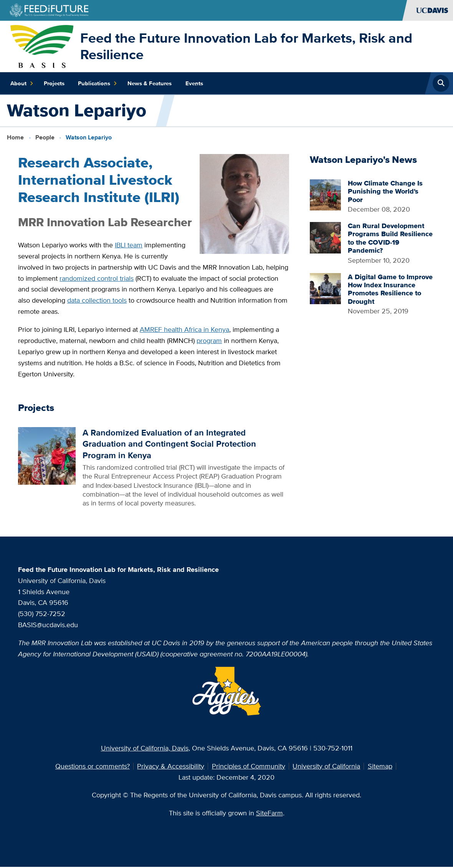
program (209, 340)
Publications (98, 83)
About (22, 83)
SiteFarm (269, 813)
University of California (326, 766)
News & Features (150, 83)
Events (194, 83)
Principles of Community (249, 766)
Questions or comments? (93, 766)
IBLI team (129, 245)
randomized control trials (97, 278)
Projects (54, 83)
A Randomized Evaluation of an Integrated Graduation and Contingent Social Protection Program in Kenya (169, 444)
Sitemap (380, 766)
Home (15, 137)
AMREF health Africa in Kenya (184, 329)
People (45, 137)
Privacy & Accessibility (171, 766)
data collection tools (97, 300)
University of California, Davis (145, 748)
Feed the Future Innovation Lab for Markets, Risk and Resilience (246, 46)
